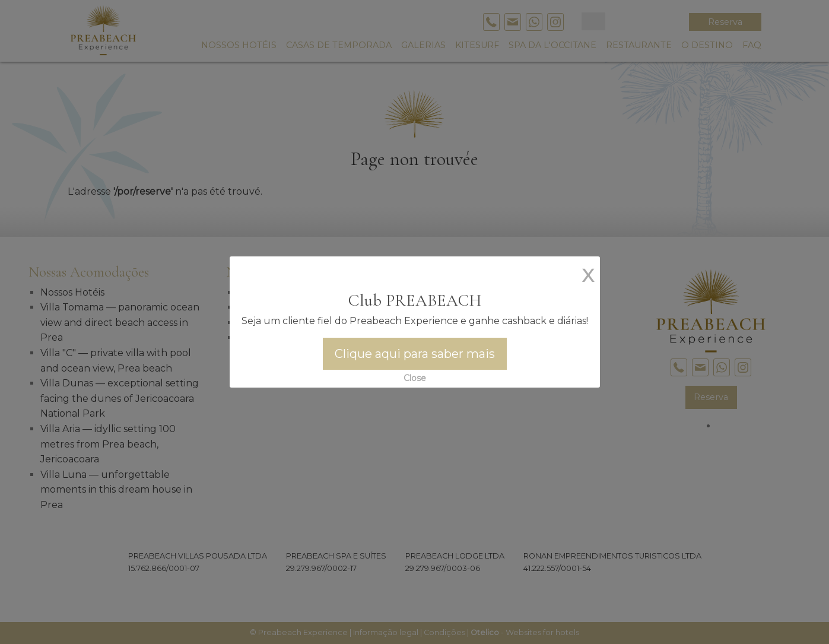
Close (415, 378)
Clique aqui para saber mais (415, 354)
